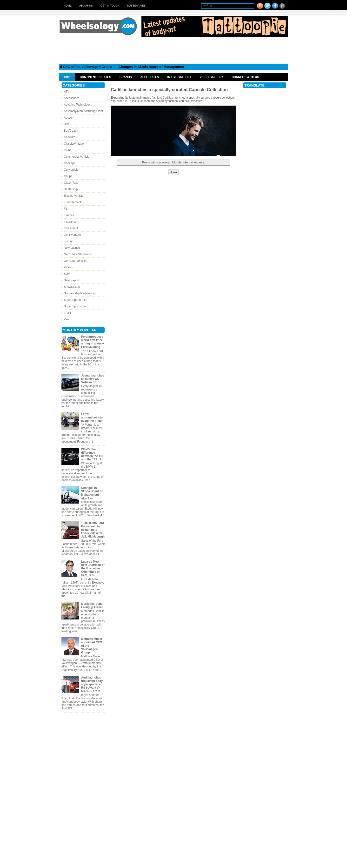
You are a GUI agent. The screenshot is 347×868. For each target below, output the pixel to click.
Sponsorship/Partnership (80, 293)
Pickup (68, 267)
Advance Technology (77, 105)
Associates (150, 77)
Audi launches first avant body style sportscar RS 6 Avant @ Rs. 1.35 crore (92, 684)
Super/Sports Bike (76, 300)
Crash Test (71, 183)
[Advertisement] (173, 50)
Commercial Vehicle (77, 157)
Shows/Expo (72, 287)
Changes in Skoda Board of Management (155, 67)
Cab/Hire (70, 137)
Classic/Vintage (74, 144)
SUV (67, 274)
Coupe (68, 176)
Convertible (71, 170)
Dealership (71, 189)
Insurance (70, 222)
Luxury (68, 241)
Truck (67, 313)
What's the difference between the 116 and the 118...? (92, 454)
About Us (86, 6)
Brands (126, 77)
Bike (67, 124)
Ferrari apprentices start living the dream (93, 417)
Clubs (68, 150)
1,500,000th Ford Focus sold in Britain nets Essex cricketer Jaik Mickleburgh (93, 530)
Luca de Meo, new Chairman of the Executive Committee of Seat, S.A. (93, 568)
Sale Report (71, 280)
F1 (66, 209)
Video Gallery (212, 77)
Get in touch (110, 6)
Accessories (72, 98)
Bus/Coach (71, 131)
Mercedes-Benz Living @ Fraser (92, 606)
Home (68, 6)
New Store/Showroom (78, 254)
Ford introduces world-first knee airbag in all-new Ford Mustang (93, 342)
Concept (69, 163)
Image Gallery (179, 77)
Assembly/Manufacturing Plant (83, 111)
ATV (67, 92)
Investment (71, 228)
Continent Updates (95, 77)
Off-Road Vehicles (76, 261)
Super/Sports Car (75, 306)
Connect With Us (245, 77)
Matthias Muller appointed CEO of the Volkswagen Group (70, 67)
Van (66, 319)
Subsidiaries (136, 6)
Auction (69, 118)
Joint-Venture (72, 235)
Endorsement (72, 202)
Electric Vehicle (74, 196)
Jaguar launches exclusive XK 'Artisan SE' (93, 379)
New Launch (72, 248)
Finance (69, 215)
